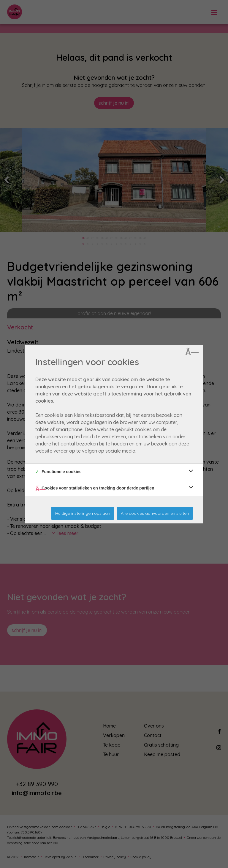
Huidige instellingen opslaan (83, 513)
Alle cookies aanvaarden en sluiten (155, 513)
